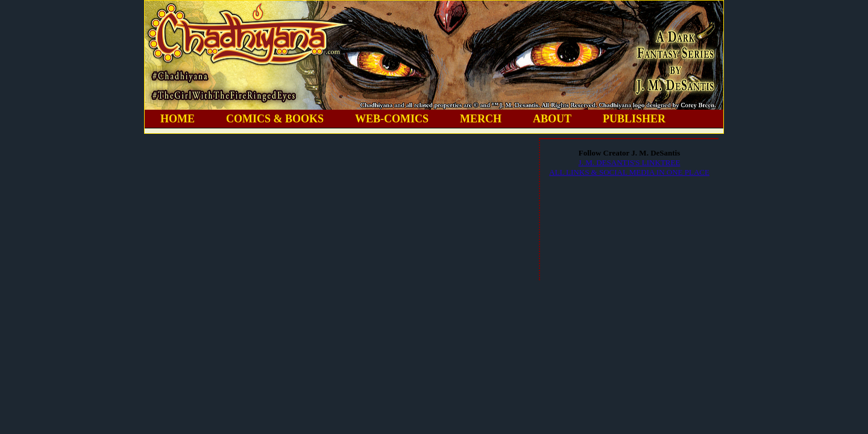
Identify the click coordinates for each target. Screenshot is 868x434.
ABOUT (552, 119)
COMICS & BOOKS (275, 119)
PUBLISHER (634, 119)
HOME (178, 119)
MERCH (481, 119)
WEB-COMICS (392, 119)
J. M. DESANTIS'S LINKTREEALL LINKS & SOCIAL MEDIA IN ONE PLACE (629, 167)
